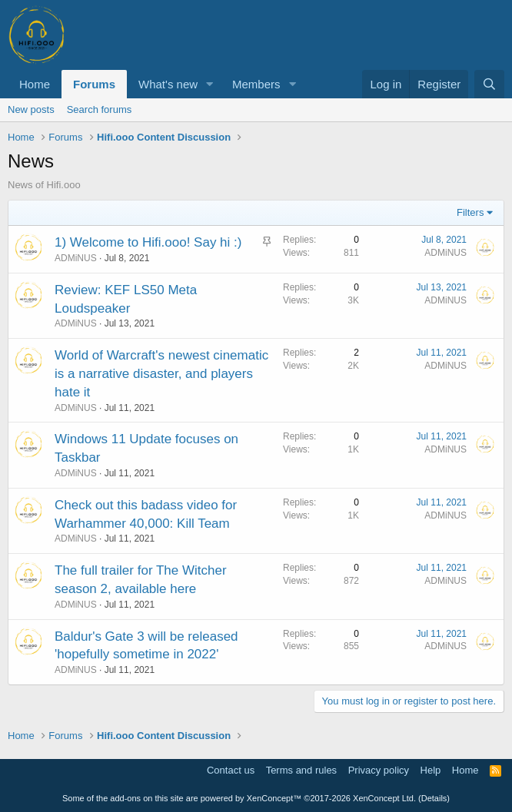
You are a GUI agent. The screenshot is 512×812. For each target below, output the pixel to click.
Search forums (100, 109)
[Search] (489, 84)
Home (35, 84)
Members (256, 84)
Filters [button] (470, 212)
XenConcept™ (274, 798)
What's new (168, 84)
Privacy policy (379, 770)
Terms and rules (301, 770)
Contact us (231, 770)
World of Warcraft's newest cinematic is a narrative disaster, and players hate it (161, 374)
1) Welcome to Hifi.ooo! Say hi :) (148, 242)
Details (434, 798)
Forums (94, 84)
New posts (31, 109)
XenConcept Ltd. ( (387, 798)
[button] (210, 84)
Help (431, 770)
